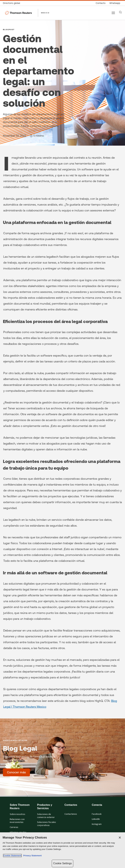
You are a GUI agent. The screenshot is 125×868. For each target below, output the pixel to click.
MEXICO (45, 13)
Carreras (14, 827)
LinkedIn (96, 819)
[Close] (120, 838)
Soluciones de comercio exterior (46, 816)
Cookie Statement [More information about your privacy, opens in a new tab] (12, 856)
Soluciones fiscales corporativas (47, 824)
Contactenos (71, 814)
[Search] (120, 12)
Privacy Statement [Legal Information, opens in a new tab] (32, 856)
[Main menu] (113, 13)
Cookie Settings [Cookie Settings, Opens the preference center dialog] (62, 863)
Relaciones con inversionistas (17, 821)
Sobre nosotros (17, 814)
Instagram (97, 824)
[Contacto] (101, 3)
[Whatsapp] (115, 3)
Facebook (97, 814)
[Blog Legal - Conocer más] (16, 772)
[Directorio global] (12, 3)
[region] (62, 850)
